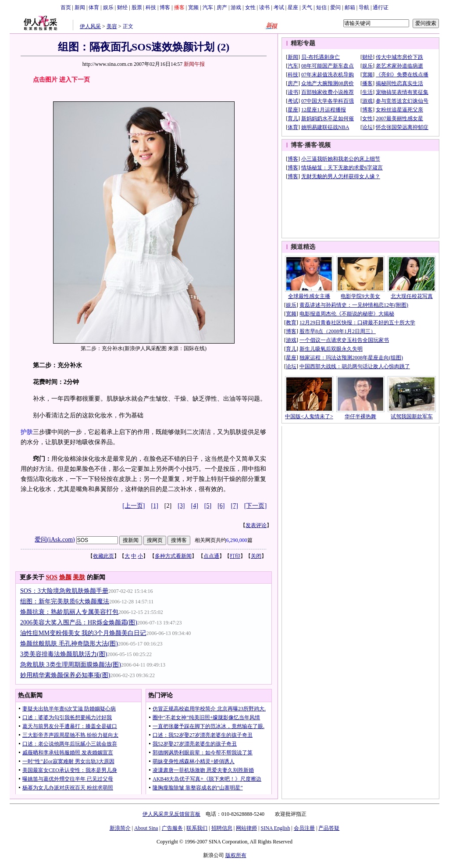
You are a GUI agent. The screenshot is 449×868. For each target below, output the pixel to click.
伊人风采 (90, 26)
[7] (235, 506)
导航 (364, 7)
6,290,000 (237, 540)
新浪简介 (120, 828)
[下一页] (255, 506)
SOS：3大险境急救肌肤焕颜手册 (64, 591)
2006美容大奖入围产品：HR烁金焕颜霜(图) (79, 622)
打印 (235, 556)
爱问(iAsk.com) (55, 540)
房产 (222, 7)
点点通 (211, 556)
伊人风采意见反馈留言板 (171, 814)
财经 (122, 7)
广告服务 (172, 828)
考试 (279, 7)
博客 (165, 7)
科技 (151, 7)
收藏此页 (103, 556)
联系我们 (197, 828)
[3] (181, 506)
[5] (208, 506)
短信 (321, 7)
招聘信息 (222, 828)
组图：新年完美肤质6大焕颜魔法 (65, 601)
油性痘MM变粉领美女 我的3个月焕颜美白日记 (83, 633)
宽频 (193, 7)
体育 (94, 7)
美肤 (79, 577)
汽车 (208, 7)
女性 (250, 7)
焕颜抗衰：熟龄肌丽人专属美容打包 (69, 612)
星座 (293, 7)
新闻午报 (194, 64)
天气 (307, 7)
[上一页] (134, 506)
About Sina (146, 828)
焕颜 (65, 577)
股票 (137, 7)
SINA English (275, 828)
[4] (195, 506)
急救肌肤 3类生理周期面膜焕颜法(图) (71, 665)
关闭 (256, 556)
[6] (221, 506)
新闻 (80, 7)
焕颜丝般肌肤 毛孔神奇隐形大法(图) (69, 644)
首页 (66, 7)
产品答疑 (329, 828)
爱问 (335, 7)
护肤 (27, 432)
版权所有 (236, 855)
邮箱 (350, 7)
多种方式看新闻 (173, 556)
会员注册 (304, 828)
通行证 (381, 7)
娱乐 (108, 7)
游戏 (236, 7)
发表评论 (256, 525)
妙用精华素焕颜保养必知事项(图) (65, 675)
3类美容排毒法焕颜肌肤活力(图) (64, 654)
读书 (264, 7)
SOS (52, 577)
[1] (155, 506)
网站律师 (246, 828)
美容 (112, 26)
